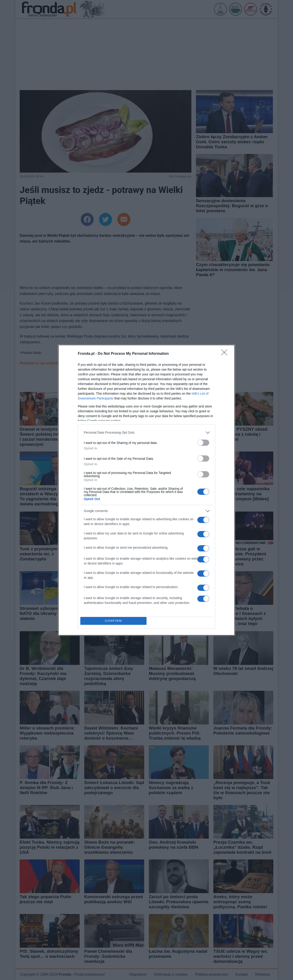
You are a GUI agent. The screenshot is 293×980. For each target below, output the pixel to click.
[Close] (226, 354)
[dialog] (146, 490)
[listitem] (146, 433)
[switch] (203, 443)
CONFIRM (113, 621)
